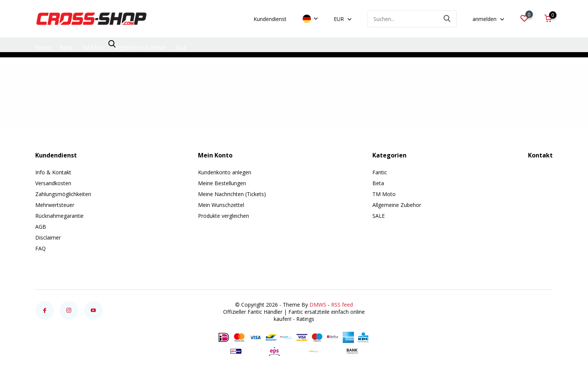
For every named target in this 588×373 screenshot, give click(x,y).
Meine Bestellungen (222, 183)
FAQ (40, 248)
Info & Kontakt (53, 172)
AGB (41, 227)
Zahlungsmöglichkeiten (63, 194)
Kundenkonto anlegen (225, 172)
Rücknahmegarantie (59, 216)
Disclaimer (48, 237)
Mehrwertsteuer (55, 205)
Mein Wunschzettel (221, 205)
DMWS (318, 305)
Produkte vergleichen (223, 216)
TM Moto (93, 47)
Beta (66, 47)
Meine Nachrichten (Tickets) (232, 194)
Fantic (43, 47)
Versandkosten (53, 183)
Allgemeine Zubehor (140, 47)
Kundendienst (270, 19)
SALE (181, 47)
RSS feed (342, 305)
